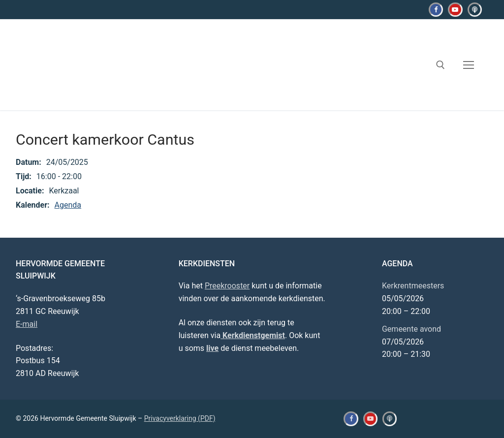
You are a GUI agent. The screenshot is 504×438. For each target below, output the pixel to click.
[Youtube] (455, 10)
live (212, 348)
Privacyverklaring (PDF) (180, 418)
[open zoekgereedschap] (441, 65)
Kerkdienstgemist (253, 335)
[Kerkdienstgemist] (475, 10)
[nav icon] (469, 65)
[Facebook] (436, 10)
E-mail (27, 324)
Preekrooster (227, 286)
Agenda (68, 205)
